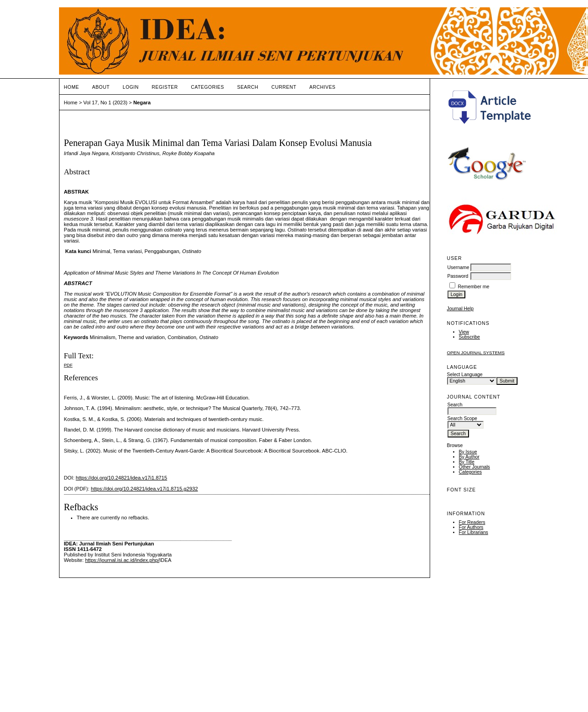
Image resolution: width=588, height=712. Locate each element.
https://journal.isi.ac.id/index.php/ (122, 560)
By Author (469, 457)
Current (284, 87)
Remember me (474, 287)
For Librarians (474, 532)
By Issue (468, 452)
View (464, 332)
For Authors (471, 527)
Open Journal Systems (476, 353)
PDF (68, 365)
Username (459, 267)
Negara (142, 102)
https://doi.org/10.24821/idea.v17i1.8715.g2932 (145, 489)
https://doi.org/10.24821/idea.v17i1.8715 (122, 478)
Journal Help (460, 309)
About (101, 87)
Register (165, 87)
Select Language (465, 375)
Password (458, 276)
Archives (322, 87)
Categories (470, 472)
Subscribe (469, 337)
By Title (467, 462)
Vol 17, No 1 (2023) (105, 102)
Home (72, 87)
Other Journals (475, 467)
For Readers (472, 522)
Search (248, 87)
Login (131, 87)
